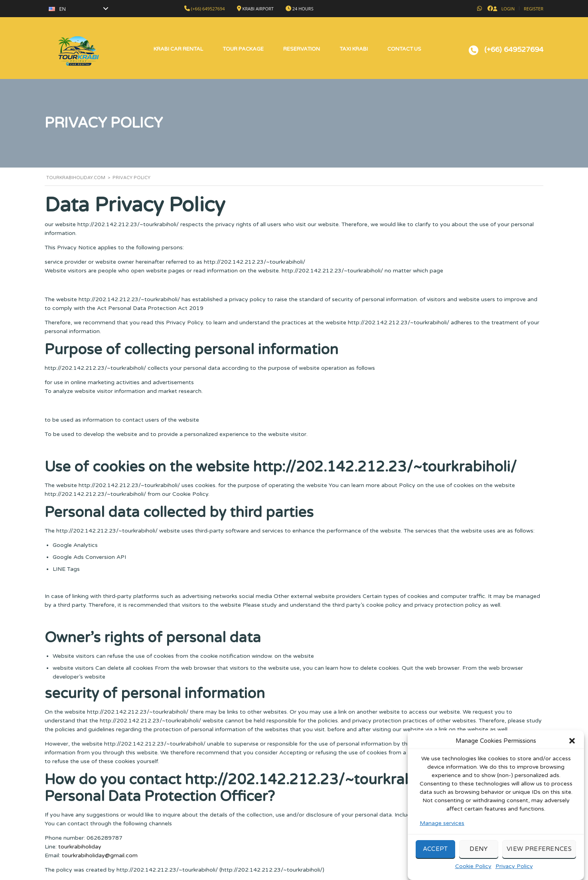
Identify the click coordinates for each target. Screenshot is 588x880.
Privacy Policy (514, 873)
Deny (478, 856)
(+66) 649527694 (208, 9)
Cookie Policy (473, 873)
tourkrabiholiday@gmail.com (100, 855)
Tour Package (243, 49)
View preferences (539, 856)
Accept (435, 856)
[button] (572, 748)
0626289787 (105, 838)
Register (534, 9)
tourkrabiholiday (80, 847)
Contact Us (404, 49)
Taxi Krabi (354, 49)
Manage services (442, 830)
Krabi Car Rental (178, 49)
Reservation (302, 49)
